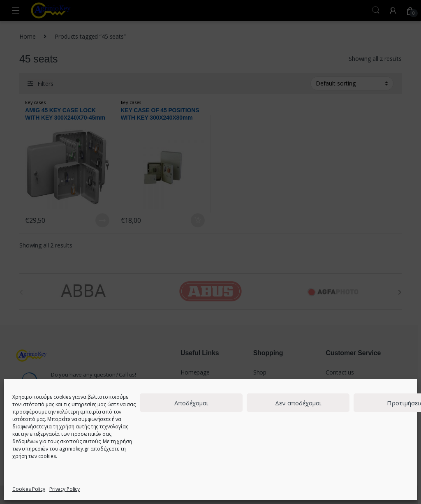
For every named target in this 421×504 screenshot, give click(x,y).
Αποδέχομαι (191, 403)
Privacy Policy (65, 489)
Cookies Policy (29, 489)
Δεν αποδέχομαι (298, 403)
